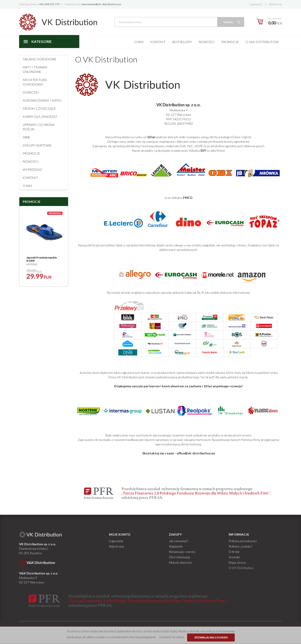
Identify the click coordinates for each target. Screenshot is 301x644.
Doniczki (31, 92)
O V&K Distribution (262, 42)
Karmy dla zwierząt (40, 117)
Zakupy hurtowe (37, 145)
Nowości (207, 42)
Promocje (230, 42)
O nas (139, 42)
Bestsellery (182, 42)
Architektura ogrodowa (35, 82)
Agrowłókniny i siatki (42, 100)
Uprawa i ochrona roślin (39, 127)
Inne (26, 137)
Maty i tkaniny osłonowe (35, 69)
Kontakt (158, 42)
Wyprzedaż (32, 170)
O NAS (27, 186)
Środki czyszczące (39, 108)
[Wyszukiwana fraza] (166, 22)
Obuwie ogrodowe (40, 59)
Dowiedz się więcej (172, 637)
